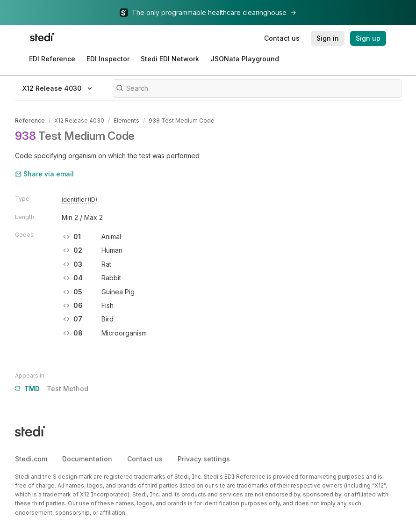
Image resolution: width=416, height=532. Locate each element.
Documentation (87, 459)
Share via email (44, 174)
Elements (126, 120)
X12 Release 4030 (79, 120)
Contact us (145, 459)
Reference (30, 120)
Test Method (52, 389)
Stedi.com (31, 459)
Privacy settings (204, 459)
